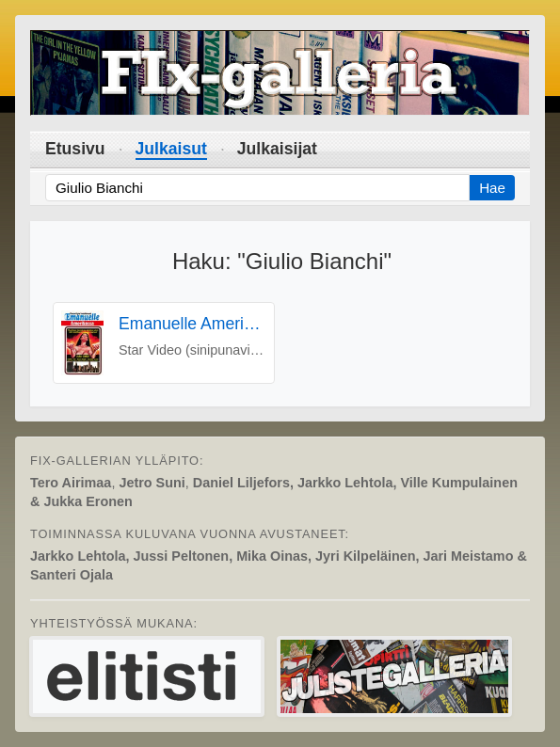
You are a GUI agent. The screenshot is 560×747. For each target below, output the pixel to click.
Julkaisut (171, 149)
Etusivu (75, 149)
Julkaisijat (277, 149)
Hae (492, 188)
